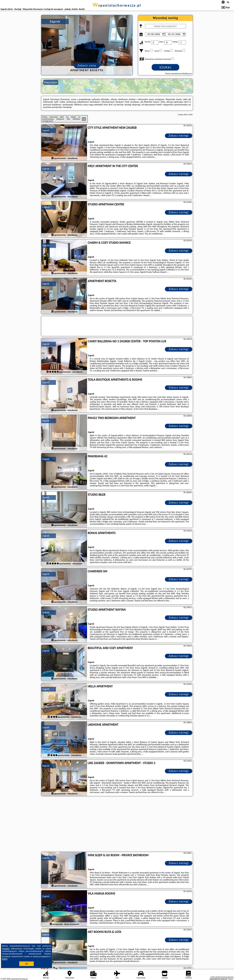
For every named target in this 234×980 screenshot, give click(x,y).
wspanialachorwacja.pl (117, 5)
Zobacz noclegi (179, 136)
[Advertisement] (117, 824)
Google (6, 949)
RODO (5, 959)
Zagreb (46, 130)
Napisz (231, 979)
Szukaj (165, 67)
